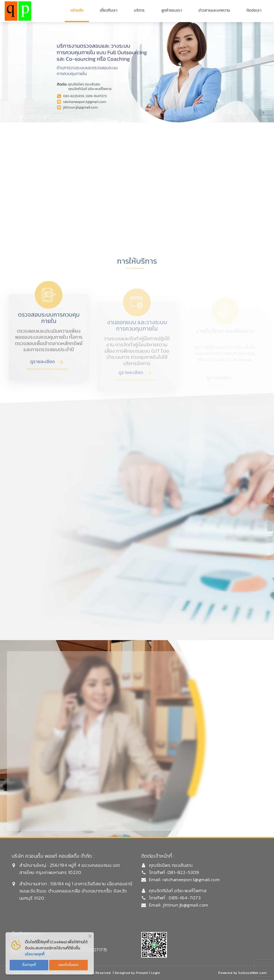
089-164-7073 (184, 898)
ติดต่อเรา (254, 10)
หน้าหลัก (77, 10)
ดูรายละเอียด (42, 374)
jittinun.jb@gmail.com (185, 905)
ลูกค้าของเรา (171, 10)
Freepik (142, 973)
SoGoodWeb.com (252, 973)
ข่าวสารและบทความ (214, 10)
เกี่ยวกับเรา (109, 10)
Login (156, 973)
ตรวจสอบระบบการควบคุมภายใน (49, 331)
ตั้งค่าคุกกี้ (29, 965)
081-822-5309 (183, 872)
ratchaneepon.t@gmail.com (191, 879)
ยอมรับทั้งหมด (69, 965)
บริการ (139, 10)
